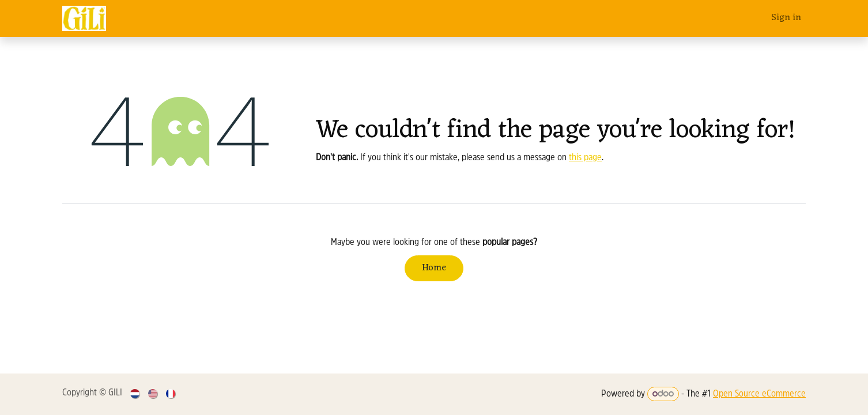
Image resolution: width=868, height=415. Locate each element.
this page (585, 158)
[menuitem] (136, 394)
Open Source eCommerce (759, 394)
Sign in (786, 18)
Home (434, 268)
